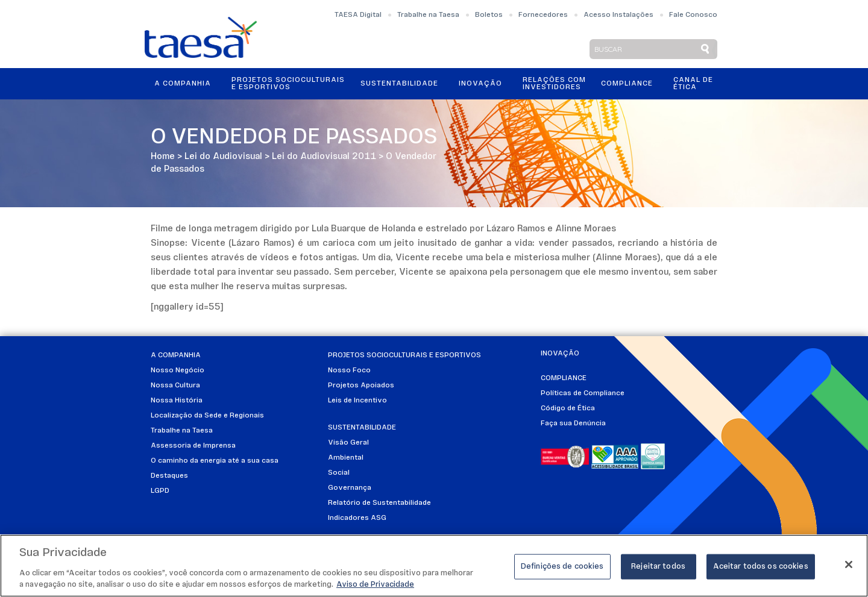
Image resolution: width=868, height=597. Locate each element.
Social (339, 473)
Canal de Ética (693, 84)
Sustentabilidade (399, 84)
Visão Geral (348, 443)
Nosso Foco (349, 370)
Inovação (480, 84)
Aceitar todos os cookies (761, 567)
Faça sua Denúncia (573, 424)
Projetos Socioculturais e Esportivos (288, 84)
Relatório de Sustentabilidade (379, 503)
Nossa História (177, 401)
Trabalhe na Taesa (428, 15)
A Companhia (183, 84)
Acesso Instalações (618, 15)
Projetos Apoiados (361, 386)
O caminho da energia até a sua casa (215, 461)
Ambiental (346, 458)
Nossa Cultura (175, 386)
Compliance (627, 84)
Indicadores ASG (357, 518)
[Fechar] (849, 564)
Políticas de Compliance (583, 393)
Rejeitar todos (658, 567)
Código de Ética (568, 408)
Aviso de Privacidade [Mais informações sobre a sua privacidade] (375, 585)
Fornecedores (543, 15)
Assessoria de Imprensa (193, 446)
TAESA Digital (358, 15)
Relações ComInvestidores (554, 84)
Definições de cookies (562, 567)
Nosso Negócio (178, 370)
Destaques (169, 476)
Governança (350, 488)
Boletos (489, 15)
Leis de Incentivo (357, 401)
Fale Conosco (693, 15)
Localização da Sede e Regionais (207, 416)
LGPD (160, 491)
